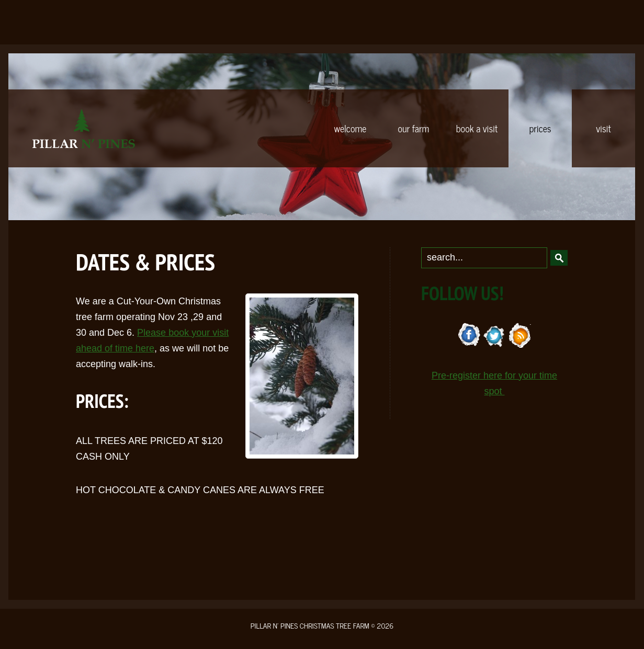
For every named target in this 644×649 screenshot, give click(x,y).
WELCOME (351, 128)
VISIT (603, 128)
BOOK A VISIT (477, 128)
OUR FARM (414, 128)
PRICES (540, 128)
